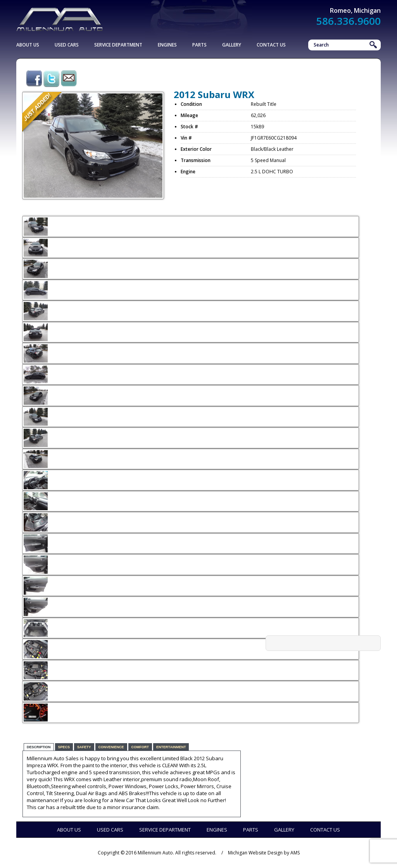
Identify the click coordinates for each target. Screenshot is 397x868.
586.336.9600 (349, 21)
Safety (84, 747)
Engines (167, 45)
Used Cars (67, 45)
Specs (64, 747)
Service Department (118, 45)
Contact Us (271, 45)
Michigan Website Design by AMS (264, 853)
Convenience (111, 747)
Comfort (140, 747)
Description (39, 747)
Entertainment (171, 747)
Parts (199, 45)
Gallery (232, 45)
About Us (28, 45)
